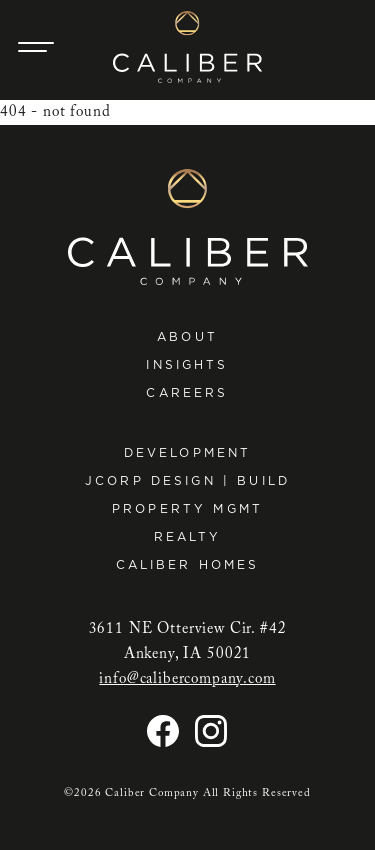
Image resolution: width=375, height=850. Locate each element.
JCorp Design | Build (187, 480)
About (187, 336)
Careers (187, 392)
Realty (188, 536)
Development (188, 452)
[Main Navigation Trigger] (36, 47)
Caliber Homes (188, 564)
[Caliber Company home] (187, 47)
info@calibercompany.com (187, 679)
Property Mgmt (187, 508)
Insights (187, 364)
